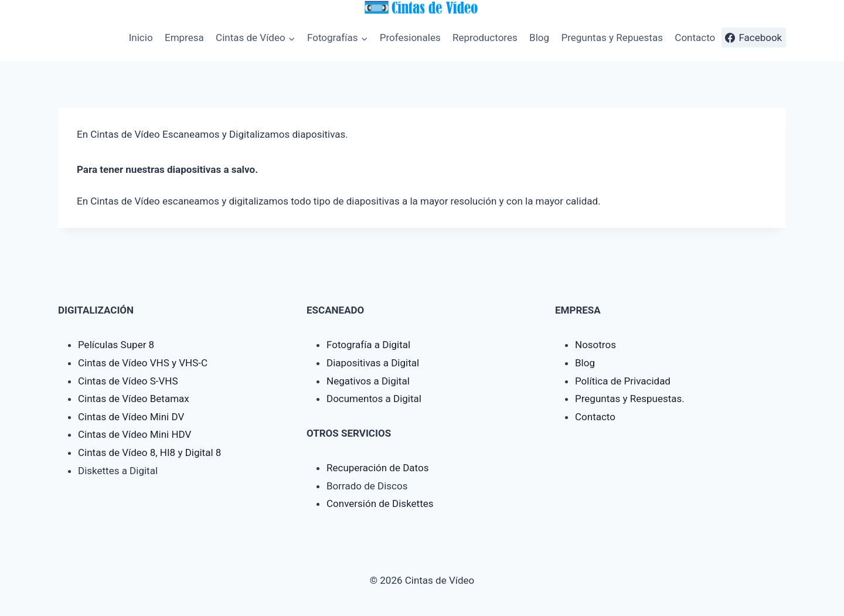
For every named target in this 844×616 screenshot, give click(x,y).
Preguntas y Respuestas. (630, 399)
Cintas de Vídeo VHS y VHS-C (143, 363)
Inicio (141, 38)
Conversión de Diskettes (380, 503)
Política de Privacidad (623, 381)
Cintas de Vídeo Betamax (134, 399)
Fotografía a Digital (368, 345)
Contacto (695, 38)
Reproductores (485, 38)
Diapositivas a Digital (373, 363)
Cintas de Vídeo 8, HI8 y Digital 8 (149, 452)
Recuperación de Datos (377, 468)
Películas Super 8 (116, 345)
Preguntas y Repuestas (612, 38)
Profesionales (410, 38)
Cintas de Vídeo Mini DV (131, 417)
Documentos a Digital (374, 399)
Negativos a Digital (368, 381)
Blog (539, 38)
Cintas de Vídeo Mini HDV (135, 434)
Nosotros (595, 345)
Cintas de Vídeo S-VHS (128, 381)
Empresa (184, 38)
